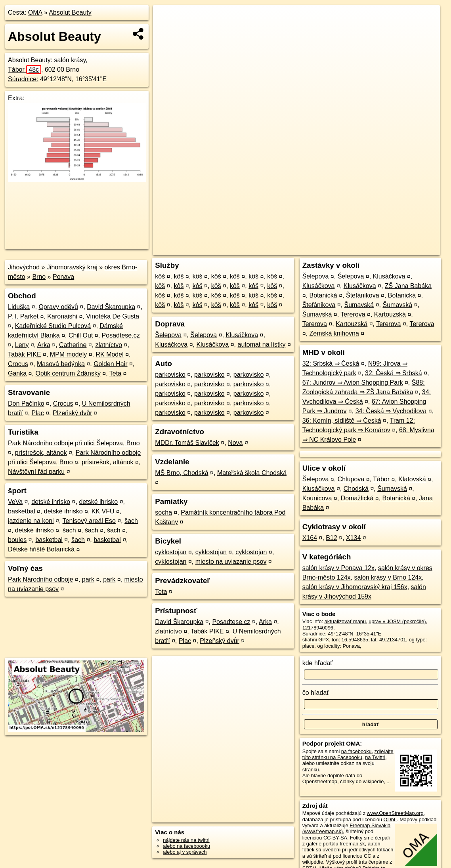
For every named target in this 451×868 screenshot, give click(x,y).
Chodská (356, 489)
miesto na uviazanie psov (231, 562)
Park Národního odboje (41, 579)
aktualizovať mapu (345, 621)
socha (163, 512)
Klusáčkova (242, 335)
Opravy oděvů (58, 307)
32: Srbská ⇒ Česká (331, 363)
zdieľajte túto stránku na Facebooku (348, 754)
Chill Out (81, 335)
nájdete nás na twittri (186, 840)
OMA (35, 12)
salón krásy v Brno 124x (388, 577)
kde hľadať (318, 663)
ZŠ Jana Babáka (408, 286)
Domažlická (357, 498)
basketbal (22, 511)
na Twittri (375, 757)
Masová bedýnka (61, 364)
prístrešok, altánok (41, 453)
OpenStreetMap (301, 249)
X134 (353, 538)
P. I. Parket (23, 316)
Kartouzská (390, 314)
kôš (160, 276)
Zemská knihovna (334, 333)
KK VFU (103, 511)
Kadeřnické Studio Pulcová (53, 326)
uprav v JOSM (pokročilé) (397, 621)
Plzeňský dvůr (73, 413)
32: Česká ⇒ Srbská (394, 373)
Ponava (63, 277)
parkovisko (170, 375)
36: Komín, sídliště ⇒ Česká (342, 421)
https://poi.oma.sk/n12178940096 (403, 249)
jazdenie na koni (31, 521)
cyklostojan (171, 552)
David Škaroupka (111, 307)
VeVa (15, 502)
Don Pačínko (26, 403)
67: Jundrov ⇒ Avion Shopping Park (353, 382)
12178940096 (318, 628)
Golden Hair (110, 364)
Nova (235, 443)
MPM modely (68, 354)
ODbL (390, 819)
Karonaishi (62, 316)
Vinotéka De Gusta (113, 316)
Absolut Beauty (70, 12)
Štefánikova (363, 295)
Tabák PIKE (25, 354)
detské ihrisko (51, 502)
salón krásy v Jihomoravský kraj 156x (355, 587)
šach (131, 521)
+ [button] (167, 19)
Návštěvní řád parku (36, 472)
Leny (22, 345)
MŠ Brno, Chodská (182, 473)
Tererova (353, 314)
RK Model (109, 354)
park (88, 579)
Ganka (17, 373)
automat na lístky (262, 344)
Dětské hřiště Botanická (41, 549)
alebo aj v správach (185, 852)
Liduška (19, 307)
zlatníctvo (109, 345)
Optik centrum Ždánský (68, 373)
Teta (115, 373)
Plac (38, 413)
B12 (331, 538)
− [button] (167, 31)
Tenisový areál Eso (89, 521)
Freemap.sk (342, 249)
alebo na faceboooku (186, 846)
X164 (310, 538)
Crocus (18, 364)
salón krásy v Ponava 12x (338, 568)
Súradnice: (23, 79)
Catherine (73, 345)
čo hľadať (316, 693)
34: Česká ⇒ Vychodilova (391, 411)
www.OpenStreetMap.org (395, 813)
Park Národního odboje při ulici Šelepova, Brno (74, 443)
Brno (39, 277)
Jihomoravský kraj (72, 267)
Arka (44, 345)
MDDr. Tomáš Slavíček (187, 443)
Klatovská (412, 479)
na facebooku (356, 751)
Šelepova (168, 335)
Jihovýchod (24, 267)
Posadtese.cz (121, 335)
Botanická (323, 295)
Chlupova (351, 479)
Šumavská (359, 305)
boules (17, 540)
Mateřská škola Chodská (252, 473)
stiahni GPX (316, 640)
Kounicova (317, 498)
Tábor (25, 70)
